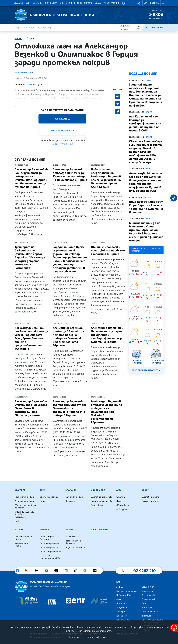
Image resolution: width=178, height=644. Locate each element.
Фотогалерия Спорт (50, 552)
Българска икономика (102, 501)
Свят (28, 3)
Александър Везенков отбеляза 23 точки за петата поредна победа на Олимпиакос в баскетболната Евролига (69, 337)
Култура (120, 497)
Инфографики (111, 3)
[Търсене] (139, 27)
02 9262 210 (144, 571)
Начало (18, 39)
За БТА (119, 587)
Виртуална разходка (127, 591)
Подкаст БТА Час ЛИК (76, 548)
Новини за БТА (123, 595)
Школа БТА (122, 616)
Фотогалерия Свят (50, 543)
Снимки (88, 3)
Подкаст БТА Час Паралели (74, 542)
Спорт (69, 3)
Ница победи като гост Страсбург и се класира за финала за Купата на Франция (146, 207)
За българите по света (23, 545)
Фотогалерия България (47, 538)
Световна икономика (102, 497)
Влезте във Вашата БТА (62, 131)
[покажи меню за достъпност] (174, 628)
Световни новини (49, 497)
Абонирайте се (62, 119)
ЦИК (17, 521)
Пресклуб (154, 3)
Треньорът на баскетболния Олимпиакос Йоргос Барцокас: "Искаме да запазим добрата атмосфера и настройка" (30, 257)
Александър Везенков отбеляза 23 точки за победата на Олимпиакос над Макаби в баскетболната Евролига (107, 412)
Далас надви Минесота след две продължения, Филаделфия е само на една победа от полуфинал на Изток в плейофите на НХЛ (146, 182)
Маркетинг (147, 591)
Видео (98, 3)
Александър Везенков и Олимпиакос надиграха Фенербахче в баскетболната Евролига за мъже (31, 408)
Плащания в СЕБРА (151, 612)
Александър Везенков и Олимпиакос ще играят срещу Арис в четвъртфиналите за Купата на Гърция (108, 335)
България (19, 3)
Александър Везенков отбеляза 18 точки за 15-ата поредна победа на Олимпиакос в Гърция (70, 175)
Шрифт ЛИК (148, 587)
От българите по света (24, 538)
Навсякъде (157, 28)
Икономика (51, 3)
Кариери (120, 612)
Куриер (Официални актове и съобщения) (24, 514)
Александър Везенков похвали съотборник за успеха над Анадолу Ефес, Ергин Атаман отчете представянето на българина (31, 338)
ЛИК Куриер (122, 509)
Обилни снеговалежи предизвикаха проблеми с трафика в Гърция (108, 250)
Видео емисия (72, 537)
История (121, 603)
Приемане (74, 637)
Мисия (119, 599)
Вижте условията (62, 144)
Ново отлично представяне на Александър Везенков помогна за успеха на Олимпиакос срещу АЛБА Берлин (106, 178)
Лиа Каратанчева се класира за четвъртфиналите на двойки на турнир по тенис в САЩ (145, 123)
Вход (158, 15)
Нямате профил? (156, 19)
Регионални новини (24, 501)
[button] (124, 3)
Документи (122, 608)
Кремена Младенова (25, 73)
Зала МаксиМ (148, 595)
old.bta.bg (146, 616)
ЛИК (62, 3)
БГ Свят (78, 3)
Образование (123, 505)
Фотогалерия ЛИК (49, 548)
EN (163, 3)
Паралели (45, 501)
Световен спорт (150, 497)
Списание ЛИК (149, 599)
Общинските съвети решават (25, 507)
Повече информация (98, 637)
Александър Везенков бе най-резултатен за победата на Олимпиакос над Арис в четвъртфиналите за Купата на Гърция (32, 178)
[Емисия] (146, 27)
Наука (119, 501)
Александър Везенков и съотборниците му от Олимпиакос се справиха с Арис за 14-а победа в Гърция (69, 408)
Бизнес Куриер (98, 505)
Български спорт (150, 501)
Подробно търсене (125, 27)
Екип (144, 603)
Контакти (147, 608)
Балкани (38, 3)
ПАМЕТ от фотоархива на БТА (50, 557)
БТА (145, 3)
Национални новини (25, 497)
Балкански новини (74, 497)
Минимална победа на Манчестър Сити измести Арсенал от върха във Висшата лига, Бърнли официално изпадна (146, 232)
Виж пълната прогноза (146, 370)
